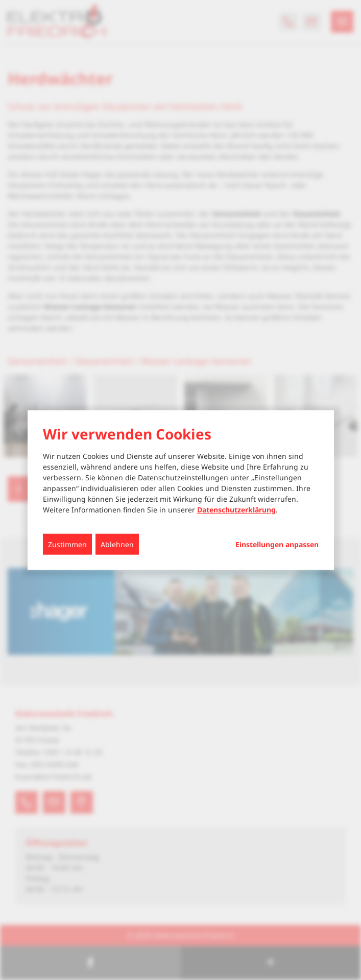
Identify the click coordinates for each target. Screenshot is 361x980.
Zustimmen (67, 544)
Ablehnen (117, 544)
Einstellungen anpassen (277, 544)
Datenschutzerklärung (236, 509)
